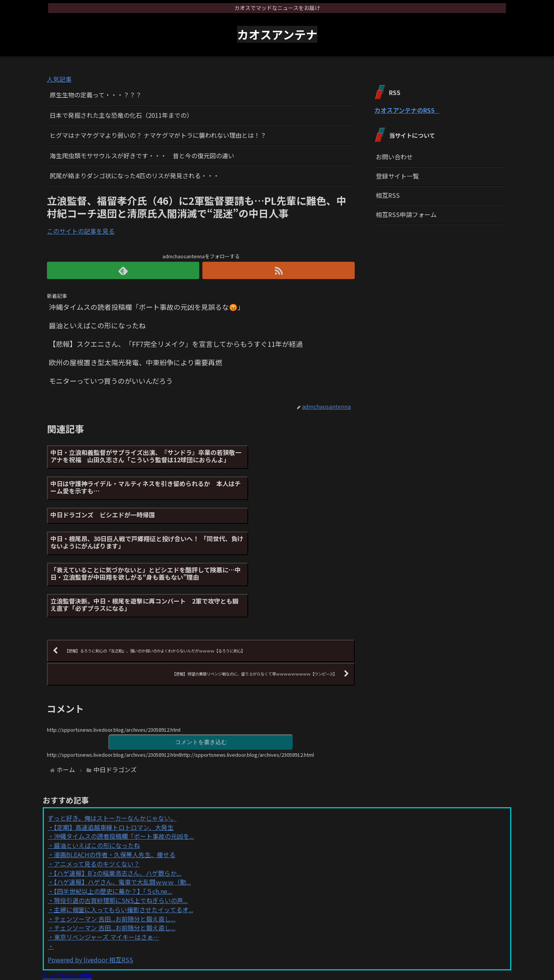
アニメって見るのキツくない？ (97, 798)
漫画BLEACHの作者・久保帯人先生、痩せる (115, 789)
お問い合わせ (394, 157)
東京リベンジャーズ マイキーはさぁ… (107, 871)
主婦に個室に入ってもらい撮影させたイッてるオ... (123, 844)
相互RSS (388, 195)
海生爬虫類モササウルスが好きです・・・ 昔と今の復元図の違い (142, 156)
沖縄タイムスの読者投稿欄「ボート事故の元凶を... (124, 771)
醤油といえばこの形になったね (97, 780)
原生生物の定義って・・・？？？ (96, 95)
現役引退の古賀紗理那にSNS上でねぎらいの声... (121, 835)
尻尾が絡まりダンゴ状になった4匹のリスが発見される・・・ (134, 176)
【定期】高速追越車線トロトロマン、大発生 (114, 762)
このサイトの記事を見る (81, 231)
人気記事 (59, 79)
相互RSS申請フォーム (406, 214)
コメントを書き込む (201, 676)
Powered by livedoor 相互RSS (90, 894)
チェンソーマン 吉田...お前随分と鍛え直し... (115, 853)
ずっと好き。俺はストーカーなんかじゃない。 (112, 753)
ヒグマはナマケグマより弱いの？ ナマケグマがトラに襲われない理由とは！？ (158, 135)
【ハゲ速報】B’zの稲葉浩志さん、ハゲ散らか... (118, 807)
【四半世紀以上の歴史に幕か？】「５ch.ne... (113, 826)
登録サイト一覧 (397, 176)
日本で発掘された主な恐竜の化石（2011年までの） (121, 115)
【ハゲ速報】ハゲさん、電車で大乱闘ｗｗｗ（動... (122, 816)
